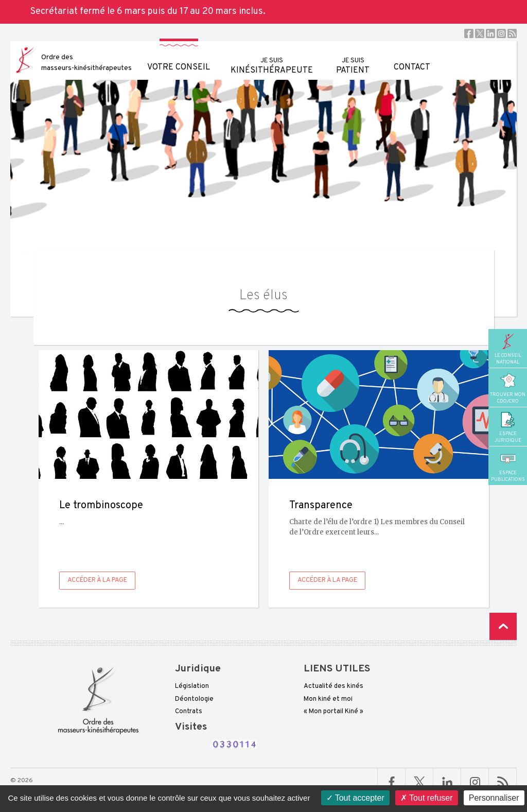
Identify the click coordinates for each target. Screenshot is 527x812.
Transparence (321, 506)
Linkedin (490, 33)
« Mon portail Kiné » (333, 712)
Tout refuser (427, 798)
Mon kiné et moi (328, 699)
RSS (512, 33)
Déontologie (194, 699)
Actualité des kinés (333, 686)
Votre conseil (179, 57)
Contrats (189, 712)
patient (353, 58)
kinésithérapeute (272, 58)
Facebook (469, 33)
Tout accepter (355, 798)
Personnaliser (494, 798)
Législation (192, 686)
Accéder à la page (97, 580)
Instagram (501, 33)
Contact (412, 57)
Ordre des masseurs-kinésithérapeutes (86, 63)
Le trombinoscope (101, 506)
